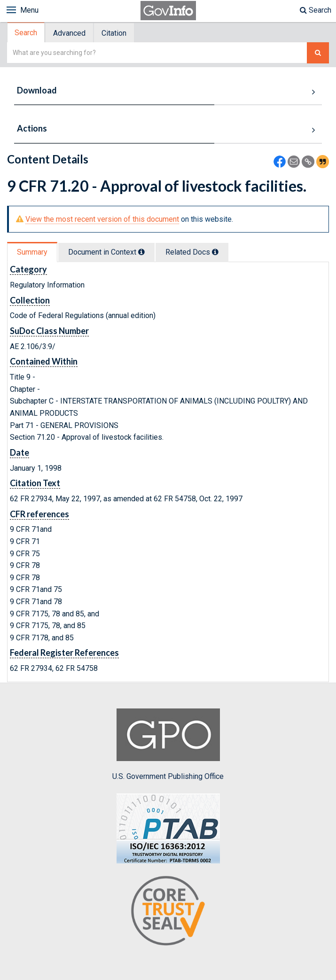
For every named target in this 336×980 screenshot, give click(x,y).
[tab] (26, 33)
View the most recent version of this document (102, 219)
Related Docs (192, 252)
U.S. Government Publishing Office (168, 745)
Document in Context (106, 252)
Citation (114, 33)
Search (316, 10)
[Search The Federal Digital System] (318, 53)
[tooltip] (141, 252)
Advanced (69, 33)
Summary (32, 252)
